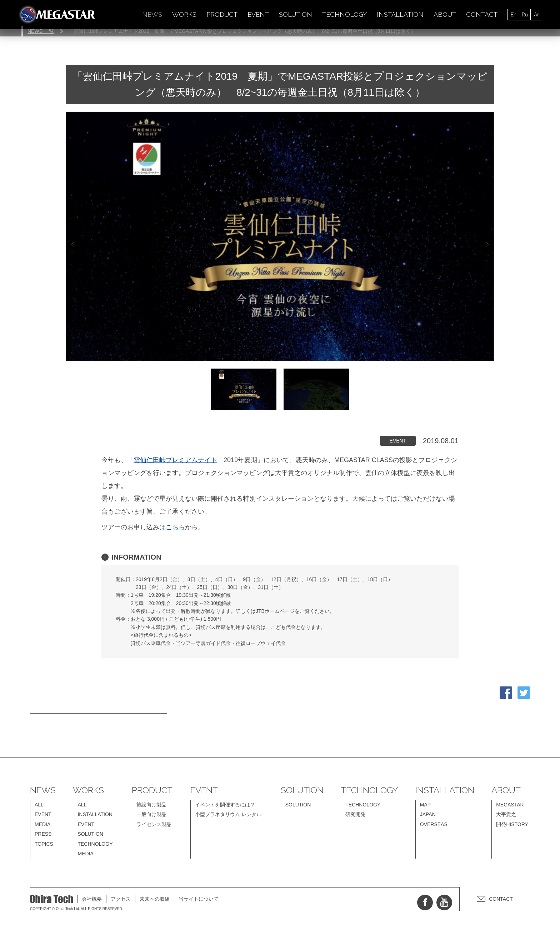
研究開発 (355, 814)
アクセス (121, 899)
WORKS (184, 14)
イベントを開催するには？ (225, 805)
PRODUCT (222, 14)
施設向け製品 (151, 805)
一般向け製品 (151, 814)
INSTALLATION (400, 14)
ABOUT (445, 14)
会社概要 (92, 899)
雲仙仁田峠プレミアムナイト (175, 460)
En (514, 15)
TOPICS (44, 844)
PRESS (43, 834)
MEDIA (42, 824)
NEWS (152, 14)
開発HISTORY (512, 824)
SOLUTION (296, 14)
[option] (280, 236)
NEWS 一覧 (41, 31)
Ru (525, 15)
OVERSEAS (434, 824)
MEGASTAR (510, 805)
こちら (175, 527)
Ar (536, 15)
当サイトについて (199, 899)
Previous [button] (73, 244)
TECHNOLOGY (344, 14)
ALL (39, 805)
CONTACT (482, 14)
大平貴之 (506, 814)
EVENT (258, 14)
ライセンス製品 (154, 824)
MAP (425, 805)
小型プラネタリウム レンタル (228, 814)
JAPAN (428, 814)
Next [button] (486, 244)
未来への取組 (155, 899)
